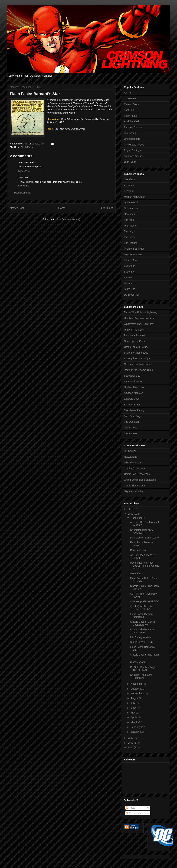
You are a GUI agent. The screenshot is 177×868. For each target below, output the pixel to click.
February (136, 727)
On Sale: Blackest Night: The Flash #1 (143, 669)
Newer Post (17, 208)
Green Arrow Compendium (139, 364)
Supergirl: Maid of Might (137, 359)
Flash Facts (27, 147)
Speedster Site (132, 376)
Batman (128, 277)
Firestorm (129, 191)
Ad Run (128, 93)
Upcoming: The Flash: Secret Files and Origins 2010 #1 (145, 566)
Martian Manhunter (134, 197)
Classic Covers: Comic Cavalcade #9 (142, 623)
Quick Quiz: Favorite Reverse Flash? (141, 608)
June (134, 708)
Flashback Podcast (134, 335)
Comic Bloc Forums (135, 486)
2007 (131, 743)
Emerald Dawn (132, 399)
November (137, 684)
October (135, 689)
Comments (133, 813)
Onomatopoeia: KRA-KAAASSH (142, 531)
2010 (131, 509)
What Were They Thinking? (139, 324)
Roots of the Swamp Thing (138, 370)
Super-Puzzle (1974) (141, 642)
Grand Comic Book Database (140, 480)
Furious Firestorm (134, 382)
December (137, 518)
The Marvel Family (134, 410)
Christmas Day (138, 550)
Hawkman (129, 214)
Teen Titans (130, 226)
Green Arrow (131, 208)
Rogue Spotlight (133, 150)
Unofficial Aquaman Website (139, 318)
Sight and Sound (133, 156)
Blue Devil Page (133, 416)
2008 (131, 738)
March (134, 722)
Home (62, 208)
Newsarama (131, 457)
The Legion (130, 231)
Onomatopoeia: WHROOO (145, 601)
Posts (131, 808)
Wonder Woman (133, 254)
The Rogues (131, 243)
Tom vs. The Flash (134, 330)
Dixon (21, 177)
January (135, 732)
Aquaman (129, 185)
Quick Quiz (130, 162)
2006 (131, 747)
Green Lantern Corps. (136, 347)
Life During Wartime (141, 637)
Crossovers (130, 98)
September (137, 693)
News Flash (137, 573)
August (135, 698)
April (133, 717)
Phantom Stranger (134, 249)
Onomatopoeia (132, 139)
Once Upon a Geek (135, 341)
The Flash (129, 179)
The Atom (129, 220)
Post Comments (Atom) (68, 219)
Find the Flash (132, 121)
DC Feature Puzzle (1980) (144, 538)
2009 (131, 514)
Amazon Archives (133, 393)
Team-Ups (130, 289)
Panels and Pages (134, 145)
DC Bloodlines (132, 295)
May (133, 713)
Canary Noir (131, 433)
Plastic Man (130, 260)
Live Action (130, 133)
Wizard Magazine (133, 463)
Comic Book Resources (137, 474)
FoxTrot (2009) (138, 662)
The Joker (129, 237)
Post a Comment (23, 193)
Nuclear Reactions (134, 387)
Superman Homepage (136, 353)
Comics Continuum (134, 468)
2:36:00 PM (24, 186)
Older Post (106, 208)
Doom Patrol (131, 202)
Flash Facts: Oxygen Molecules (141, 616)
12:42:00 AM (24, 171)
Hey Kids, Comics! (134, 491)
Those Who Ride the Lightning (140, 312)
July (133, 703)
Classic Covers (132, 104)
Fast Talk (129, 110)
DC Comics (130, 451)
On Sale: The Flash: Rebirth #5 (141, 676)
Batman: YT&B (132, 405)
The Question (131, 422)
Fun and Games (133, 127)
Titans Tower (131, 428)
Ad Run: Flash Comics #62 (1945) (142, 631)
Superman (130, 266)
